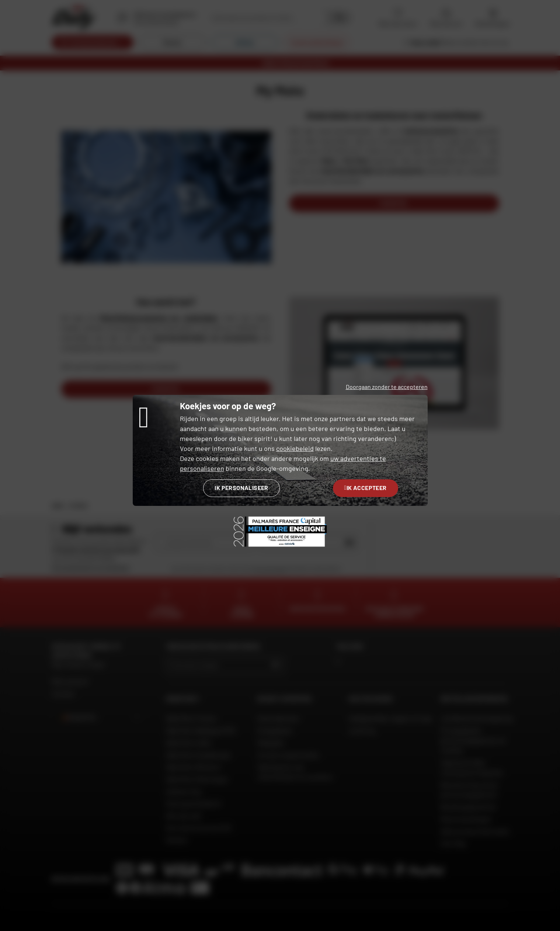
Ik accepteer (366, 488)
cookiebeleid (295, 448)
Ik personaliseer (241, 488)
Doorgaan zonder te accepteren (387, 387)
